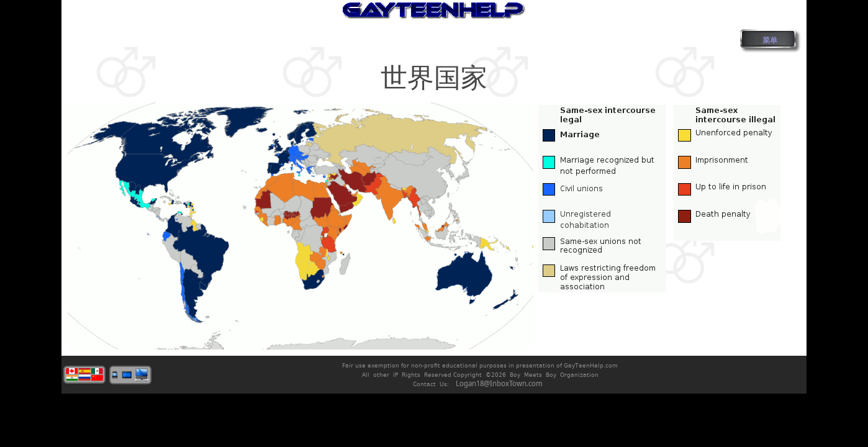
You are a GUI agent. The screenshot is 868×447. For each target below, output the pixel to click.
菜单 (770, 41)
